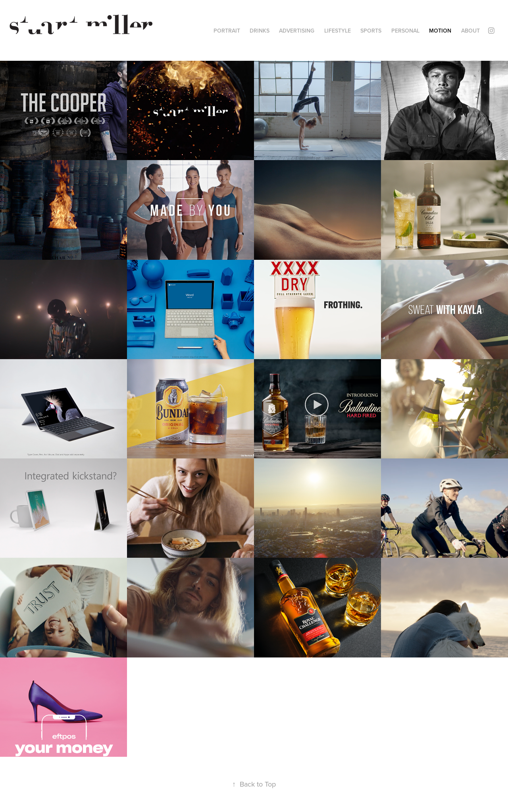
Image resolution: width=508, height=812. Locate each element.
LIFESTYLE (338, 31)
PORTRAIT (227, 31)
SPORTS (371, 31)
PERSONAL (405, 31)
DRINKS (260, 31)
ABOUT (470, 31)
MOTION (440, 31)
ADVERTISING (297, 31)
